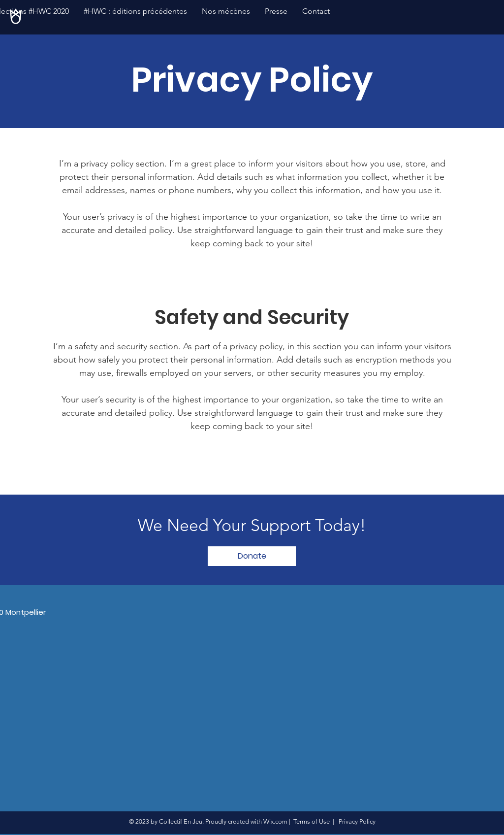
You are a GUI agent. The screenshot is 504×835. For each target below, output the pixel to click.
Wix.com (275, 821)
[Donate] (252, 556)
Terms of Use (312, 821)
